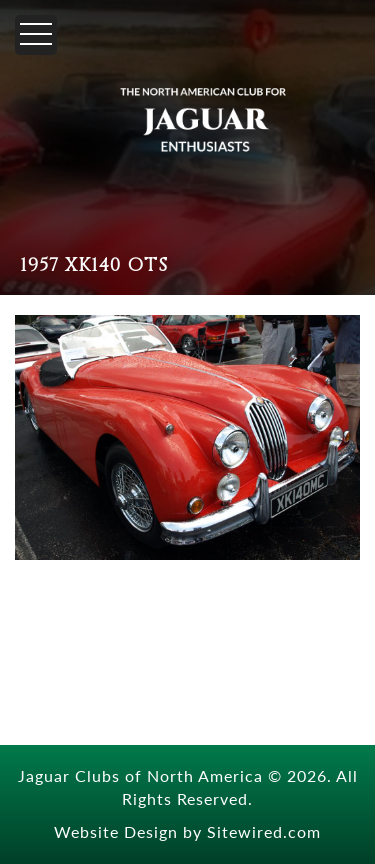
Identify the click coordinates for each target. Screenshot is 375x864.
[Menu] (36, 35)
